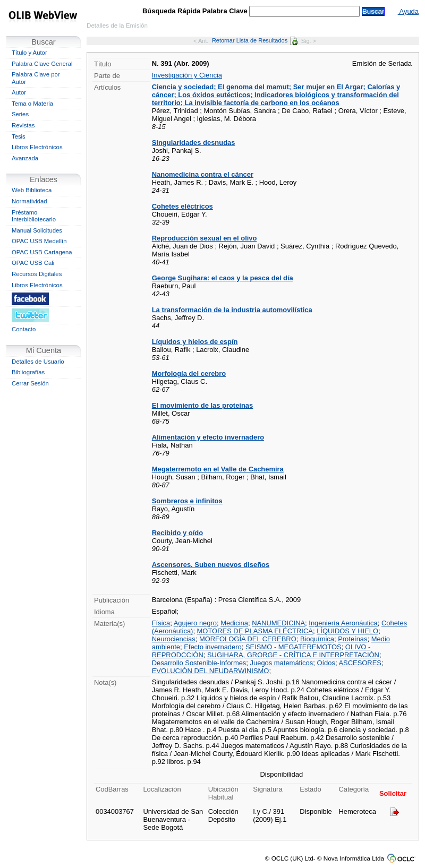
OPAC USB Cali (33, 263)
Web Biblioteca (32, 190)
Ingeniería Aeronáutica (343, 623)
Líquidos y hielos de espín (195, 342)
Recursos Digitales (37, 274)
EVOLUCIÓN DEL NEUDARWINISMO (211, 671)
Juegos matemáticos (282, 663)
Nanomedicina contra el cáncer (203, 174)
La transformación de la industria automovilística (232, 310)
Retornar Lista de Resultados (255, 40)
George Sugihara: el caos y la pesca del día (223, 278)
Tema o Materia (32, 104)
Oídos (326, 663)
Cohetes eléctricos (182, 206)
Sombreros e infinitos (187, 501)
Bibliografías (28, 372)
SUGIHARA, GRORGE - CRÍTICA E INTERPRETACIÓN (293, 655)
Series (20, 114)
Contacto (24, 329)
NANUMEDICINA (278, 623)
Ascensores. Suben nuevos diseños (211, 565)
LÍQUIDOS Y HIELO (347, 631)
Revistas (23, 125)
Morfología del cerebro (189, 373)
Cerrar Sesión (30, 383)
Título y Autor (29, 53)
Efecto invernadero (213, 647)
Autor (19, 92)
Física (161, 623)
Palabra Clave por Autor (36, 78)
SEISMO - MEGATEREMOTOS (294, 647)
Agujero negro (195, 623)
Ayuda (408, 11)
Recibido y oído (177, 533)
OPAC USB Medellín (39, 241)
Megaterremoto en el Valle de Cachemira (218, 469)
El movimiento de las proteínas (203, 405)
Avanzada (25, 158)
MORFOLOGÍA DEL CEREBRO (248, 639)
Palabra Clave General (42, 64)
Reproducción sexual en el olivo (205, 238)
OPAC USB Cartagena (42, 252)
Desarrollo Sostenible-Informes (199, 663)
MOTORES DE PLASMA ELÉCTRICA (255, 631)
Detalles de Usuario (38, 362)
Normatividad (29, 201)
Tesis (19, 136)
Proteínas (352, 639)
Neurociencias (174, 639)
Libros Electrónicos (37, 147)
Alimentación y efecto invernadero (208, 437)
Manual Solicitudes (37, 230)
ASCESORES (360, 663)
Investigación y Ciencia (187, 75)
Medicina (234, 623)
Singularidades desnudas (194, 143)
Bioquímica (317, 639)
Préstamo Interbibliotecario (34, 216)
